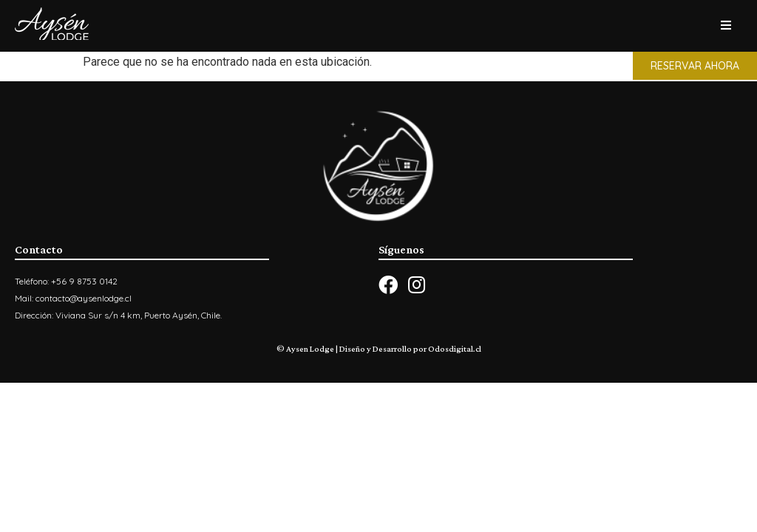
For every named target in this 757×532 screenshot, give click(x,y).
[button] (695, 66)
